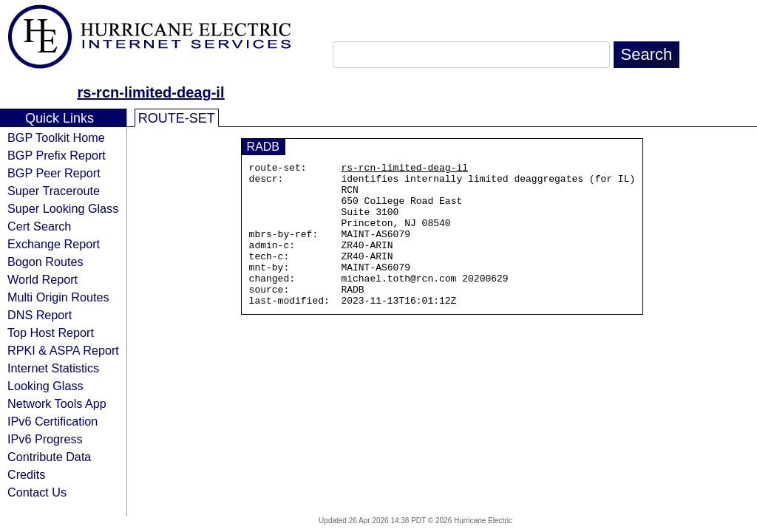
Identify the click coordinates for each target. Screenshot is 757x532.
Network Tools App (57, 403)
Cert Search (39, 226)
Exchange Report (54, 244)
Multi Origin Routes (58, 297)
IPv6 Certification (52, 421)
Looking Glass (45, 386)
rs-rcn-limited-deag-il (151, 92)
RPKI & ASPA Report (63, 350)
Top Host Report (51, 332)
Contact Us (37, 492)
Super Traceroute (54, 191)
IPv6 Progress (45, 439)
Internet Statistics (53, 368)
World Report (43, 279)
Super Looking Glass (63, 208)
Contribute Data (49, 457)
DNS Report (40, 315)
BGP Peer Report (54, 173)
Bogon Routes (45, 262)
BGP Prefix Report (57, 155)
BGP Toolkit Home (56, 137)
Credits (26, 474)
